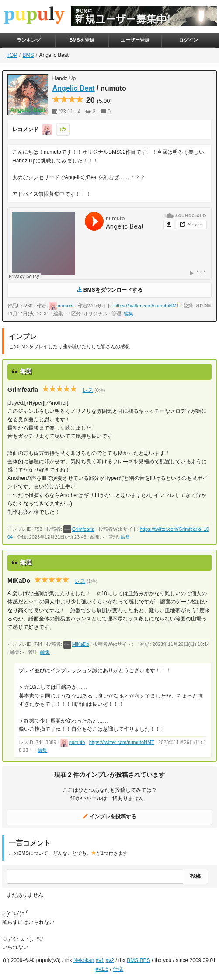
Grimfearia (79, 529)
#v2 (109, 960)
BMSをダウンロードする (110, 290)
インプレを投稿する (109, 817)
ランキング (29, 40)
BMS (28, 55)
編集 (129, 314)
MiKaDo (76, 644)
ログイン (188, 40)
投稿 (195, 876)
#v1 (100, 960)
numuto (61, 306)
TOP (12, 55)
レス (88, 390)
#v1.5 (102, 969)
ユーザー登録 (135, 40)
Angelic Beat (74, 88)
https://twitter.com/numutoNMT (147, 306)
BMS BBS (138, 960)
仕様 (118, 969)
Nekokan (84, 960)
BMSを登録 (82, 40)
